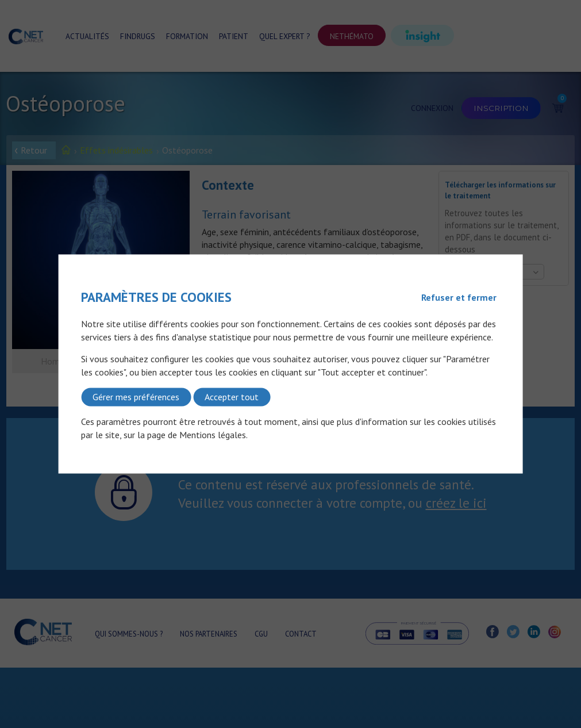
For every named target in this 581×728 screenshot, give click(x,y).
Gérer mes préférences (136, 397)
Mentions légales (213, 435)
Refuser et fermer (459, 297)
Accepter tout (232, 397)
